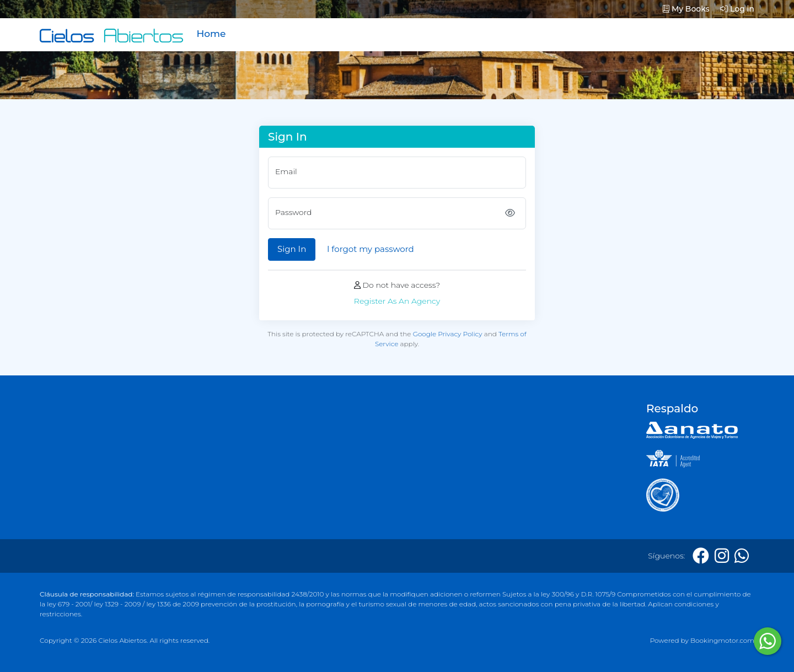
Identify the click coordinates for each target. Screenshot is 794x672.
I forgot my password (371, 249)
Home (211, 34)
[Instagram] (722, 556)
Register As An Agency (397, 301)
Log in (737, 9)
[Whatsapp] (742, 556)
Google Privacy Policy (448, 334)
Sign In (292, 249)
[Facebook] (701, 556)
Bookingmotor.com (722, 640)
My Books (686, 9)
